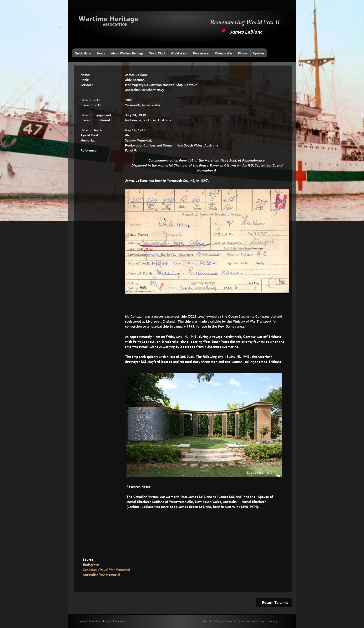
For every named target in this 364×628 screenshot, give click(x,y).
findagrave (91, 565)
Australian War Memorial (101, 575)
